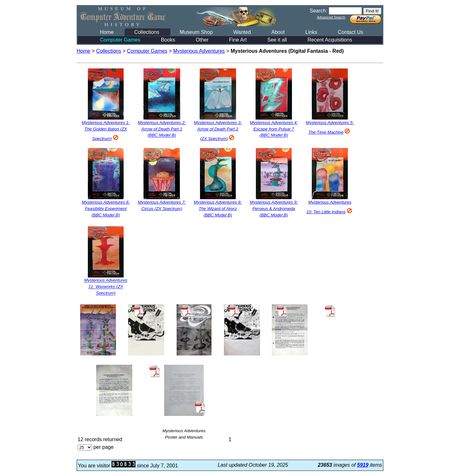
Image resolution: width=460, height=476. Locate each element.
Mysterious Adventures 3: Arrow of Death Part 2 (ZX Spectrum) (218, 131)
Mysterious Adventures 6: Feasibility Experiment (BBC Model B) (106, 209)
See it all (277, 40)
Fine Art (238, 40)
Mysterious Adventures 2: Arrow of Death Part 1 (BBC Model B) (162, 129)
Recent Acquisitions (330, 40)
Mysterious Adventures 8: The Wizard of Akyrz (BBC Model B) (218, 209)
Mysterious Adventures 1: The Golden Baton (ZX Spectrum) (106, 131)
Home (107, 32)
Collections (147, 32)
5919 (363, 465)
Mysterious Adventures (199, 51)
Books (168, 40)
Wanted (242, 32)
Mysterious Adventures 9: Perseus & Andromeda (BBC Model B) (274, 209)
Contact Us (351, 32)
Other (202, 40)
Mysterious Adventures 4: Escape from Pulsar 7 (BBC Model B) (274, 129)
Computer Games (120, 40)
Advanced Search (331, 17)
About (278, 32)
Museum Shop (196, 32)
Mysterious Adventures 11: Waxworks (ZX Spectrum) (106, 287)
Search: (318, 11)
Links (311, 32)
